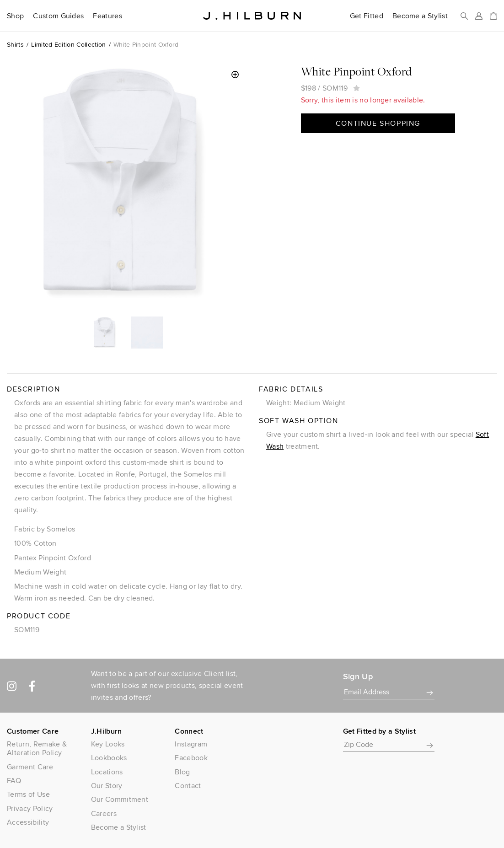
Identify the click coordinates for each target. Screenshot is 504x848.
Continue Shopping (378, 123)
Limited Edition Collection (68, 44)
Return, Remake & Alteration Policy (37, 748)
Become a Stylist (420, 16)
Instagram (191, 744)
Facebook (191, 758)
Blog (182, 772)
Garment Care (30, 767)
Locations (107, 772)
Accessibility (28, 822)
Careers (104, 813)
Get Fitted (367, 16)
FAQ (14, 781)
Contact (188, 786)
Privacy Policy (30, 808)
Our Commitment (120, 799)
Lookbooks (109, 758)
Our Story (107, 786)
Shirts (15, 44)
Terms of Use (28, 794)
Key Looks (108, 744)
